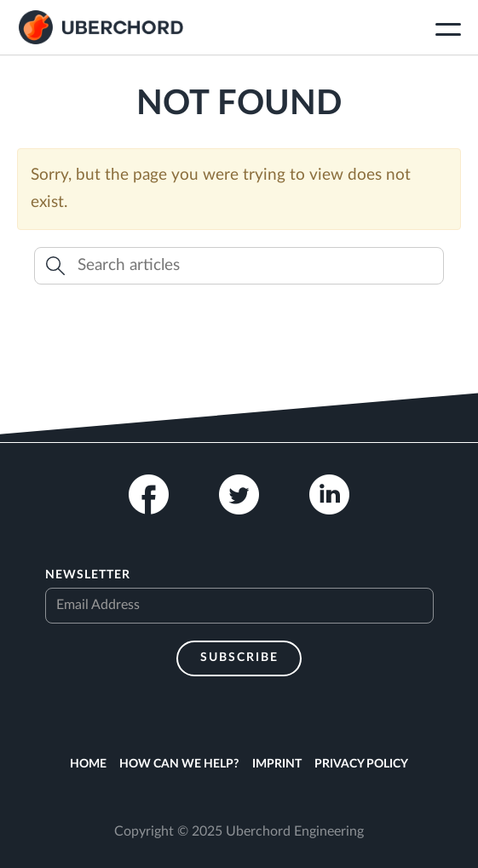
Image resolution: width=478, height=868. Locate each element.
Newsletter (88, 575)
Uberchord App (101, 27)
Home (88, 764)
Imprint (277, 764)
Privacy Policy (361, 764)
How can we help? (179, 764)
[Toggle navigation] (448, 32)
